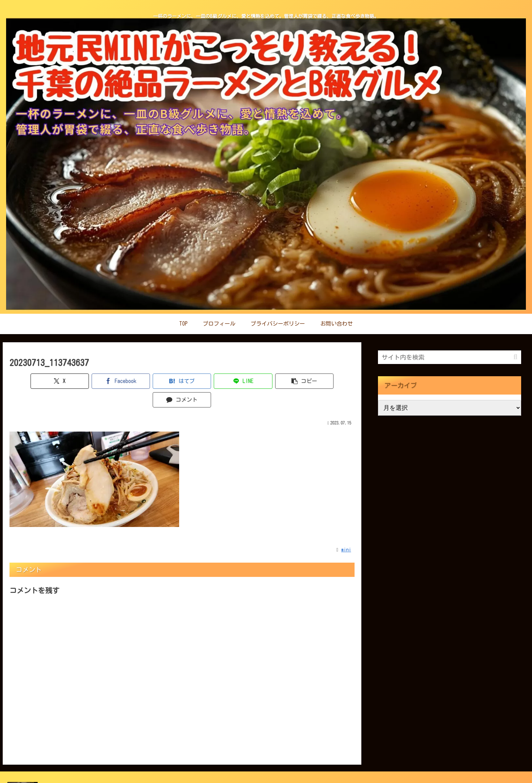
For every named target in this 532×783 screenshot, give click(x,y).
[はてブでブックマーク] (153, 381)
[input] (449, 357)
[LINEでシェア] (211, 381)
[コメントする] (327, 381)
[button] (269, 381)
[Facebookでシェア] (95, 381)
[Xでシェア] (37, 381)
